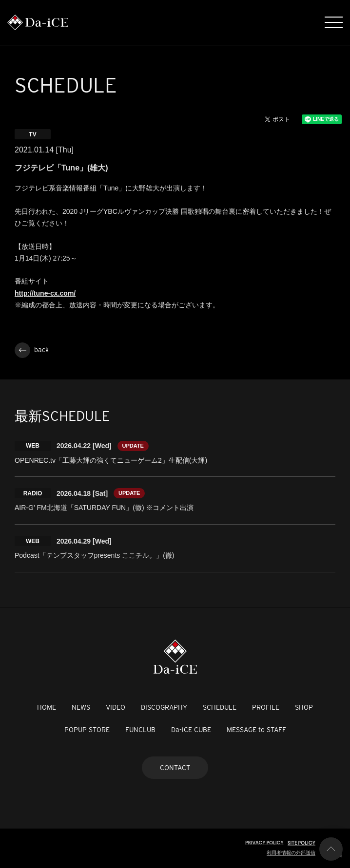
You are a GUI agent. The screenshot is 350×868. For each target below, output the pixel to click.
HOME (47, 707)
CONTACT (175, 768)
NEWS (81, 707)
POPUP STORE (87, 730)
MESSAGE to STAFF (256, 730)
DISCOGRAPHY (164, 707)
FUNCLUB (140, 730)
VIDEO (116, 707)
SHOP (304, 707)
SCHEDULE (220, 707)
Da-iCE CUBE (191, 730)
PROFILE (266, 707)
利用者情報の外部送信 (291, 853)
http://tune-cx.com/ (45, 293)
